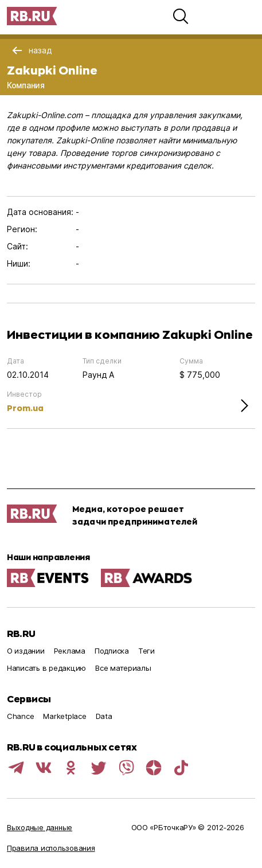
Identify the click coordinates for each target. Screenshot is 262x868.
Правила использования (51, 848)
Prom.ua (25, 408)
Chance (20, 716)
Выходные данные (40, 827)
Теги (146, 651)
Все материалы (123, 668)
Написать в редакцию (46, 668)
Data (104, 716)
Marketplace (64, 716)
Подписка (112, 651)
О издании (26, 651)
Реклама (70, 651)
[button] (181, 16)
